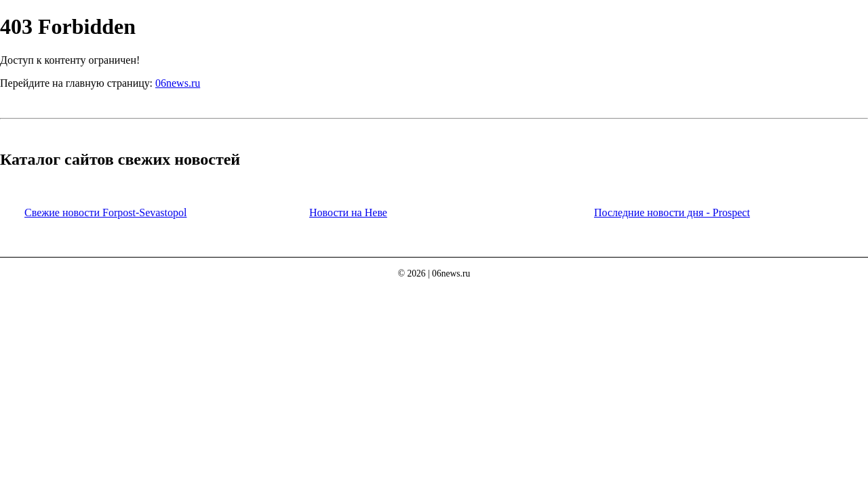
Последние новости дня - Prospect (672, 212)
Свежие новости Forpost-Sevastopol (105, 212)
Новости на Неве (348, 212)
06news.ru (178, 83)
